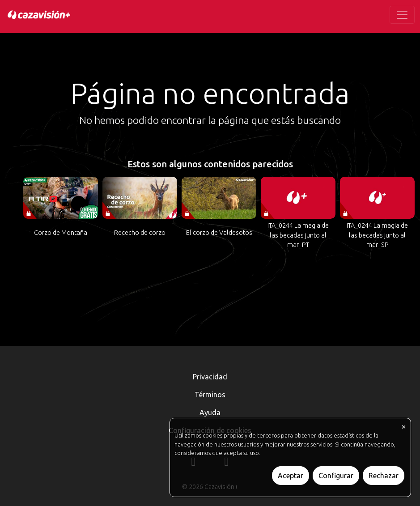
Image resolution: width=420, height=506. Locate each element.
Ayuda (210, 412)
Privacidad (210, 377)
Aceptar (291, 476)
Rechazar (384, 476)
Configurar (336, 476)
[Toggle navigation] (402, 15)
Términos (210, 395)
